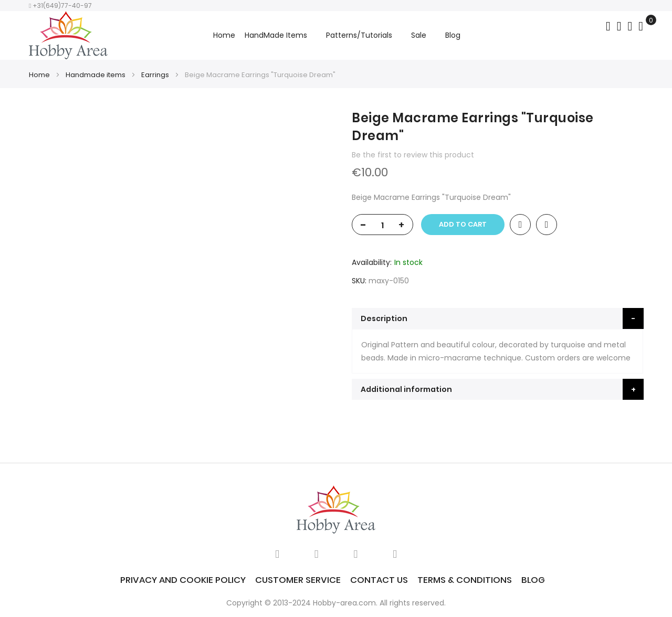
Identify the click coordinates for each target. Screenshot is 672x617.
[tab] (498, 318)
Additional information (406, 389)
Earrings (155, 75)
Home (224, 35)
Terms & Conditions (465, 580)
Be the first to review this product (413, 155)
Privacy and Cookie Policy (183, 580)
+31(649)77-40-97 (60, 6)
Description (384, 318)
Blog (533, 580)
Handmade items (96, 75)
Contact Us (379, 580)
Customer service (298, 580)
